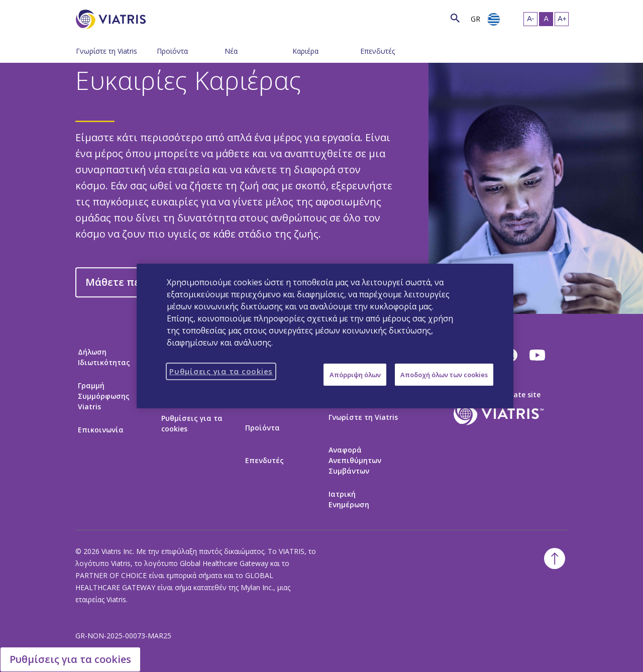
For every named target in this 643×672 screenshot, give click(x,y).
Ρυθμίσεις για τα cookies (192, 423)
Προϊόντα (172, 51)
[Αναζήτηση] (164, 18)
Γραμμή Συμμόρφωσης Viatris (104, 396)
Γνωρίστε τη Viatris (106, 51)
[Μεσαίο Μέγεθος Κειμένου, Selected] (546, 19)
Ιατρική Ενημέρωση (349, 499)
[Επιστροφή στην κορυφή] (555, 558)
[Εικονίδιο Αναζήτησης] (455, 18)
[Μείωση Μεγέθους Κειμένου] (530, 19)
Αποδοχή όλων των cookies (444, 375)
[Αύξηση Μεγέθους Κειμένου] (562, 19)
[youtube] (538, 355)
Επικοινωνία (101, 430)
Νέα (231, 51)
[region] (325, 336)
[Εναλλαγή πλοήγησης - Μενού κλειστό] (149, 50)
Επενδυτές (378, 51)
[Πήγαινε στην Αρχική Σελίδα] (113, 19)
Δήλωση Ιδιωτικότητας (104, 357)
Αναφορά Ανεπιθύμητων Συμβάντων (355, 460)
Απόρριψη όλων (355, 375)
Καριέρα (305, 51)
